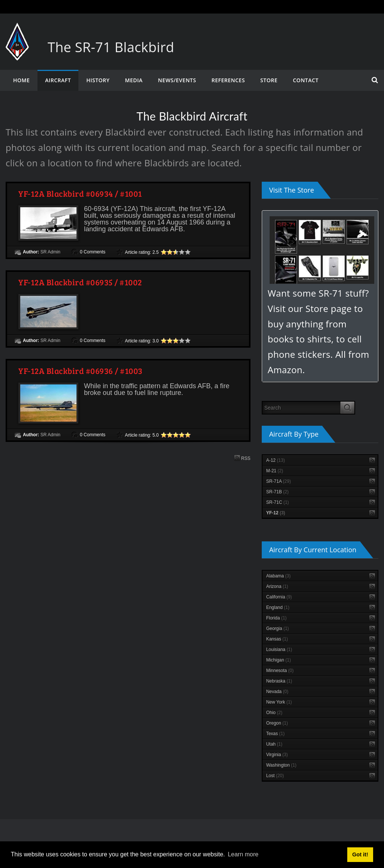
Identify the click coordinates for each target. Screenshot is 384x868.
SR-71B (277, 492)
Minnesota (280, 671)
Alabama (278, 576)
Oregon (277, 723)
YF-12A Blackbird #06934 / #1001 (80, 193)
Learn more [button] (243, 854)
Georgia (278, 628)
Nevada (277, 692)
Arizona (277, 586)
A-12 (276, 460)
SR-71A (279, 481)
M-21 (275, 471)
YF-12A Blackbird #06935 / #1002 (80, 282)
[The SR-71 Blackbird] (17, 30)
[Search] (301, 408)
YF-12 (276, 513)
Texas (275, 734)
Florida (277, 618)
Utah (274, 744)
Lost (275, 776)
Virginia (277, 755)
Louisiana (279, 649)
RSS (242, 458)
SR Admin (50, 252)
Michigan (279, 660)
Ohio (274, 713)
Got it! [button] (360, 854)
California (279, 597)
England (278, 607)
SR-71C (278, 502)
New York (279, 702)
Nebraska (279, 681)
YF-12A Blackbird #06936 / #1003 (80, 371)
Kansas (277, 639)
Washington (281, 765)
